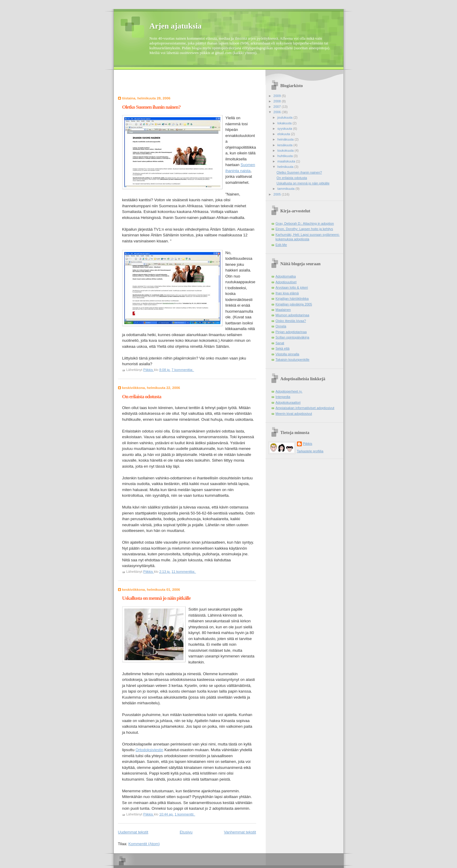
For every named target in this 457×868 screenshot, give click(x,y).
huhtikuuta (286, 156)
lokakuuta (285, 123)
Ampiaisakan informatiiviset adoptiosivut (305, 408)
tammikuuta (286, 189)
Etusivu (186, 832)
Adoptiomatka (286, 276)
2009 (278, 96)
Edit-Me (281, 245)
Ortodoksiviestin (149, 750)
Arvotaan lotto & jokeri (292, 287)
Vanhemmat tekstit (240, 832)
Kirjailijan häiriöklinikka (292, 299)
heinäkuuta (286, 139)
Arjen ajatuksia (176, 26)
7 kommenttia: (183, 370)
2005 (278, 194)
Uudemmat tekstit (133, 832)
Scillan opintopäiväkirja (292, 337)
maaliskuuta (287, 161)
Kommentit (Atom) (144, 844)
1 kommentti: (185, 814)
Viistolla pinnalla (288, 354)
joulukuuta (285, 117)
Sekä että (283, 348)
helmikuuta (286, 167)
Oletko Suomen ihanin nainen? (151, 107)
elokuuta (284, 134)
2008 (278, 101)
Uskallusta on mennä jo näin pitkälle (156, 598)
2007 (278, 107)
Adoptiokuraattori (288, 402)
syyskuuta (285, 129)
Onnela (281, 326)
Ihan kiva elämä (287, 293)
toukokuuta (286, 150)
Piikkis (308, 444)
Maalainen (283, 310)
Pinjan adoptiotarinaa (291, 332)
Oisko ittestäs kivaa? (291, 321)
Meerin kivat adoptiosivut (294, 414)
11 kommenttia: (184, 572)
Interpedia (283, 397)
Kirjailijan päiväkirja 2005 (294, 304)
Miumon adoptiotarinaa (292, 315)
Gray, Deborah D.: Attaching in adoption (305, 223)
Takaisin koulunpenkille (293, 360)
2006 (278, 112)
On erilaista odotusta (142, 397)
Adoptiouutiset (286, 282)
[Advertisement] (153, 85)
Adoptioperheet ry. (289, 391)
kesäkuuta (285, 145)
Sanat (280, 343)
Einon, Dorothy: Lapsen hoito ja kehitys (304, 229)
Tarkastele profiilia (310, 451)
